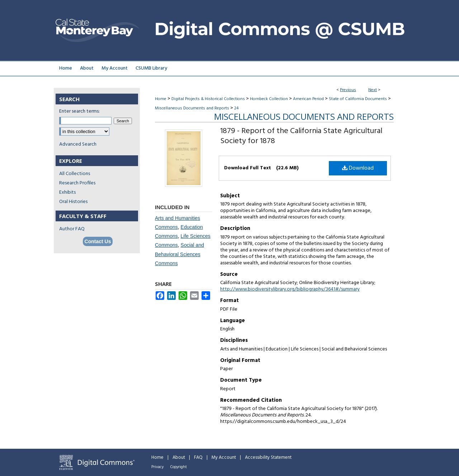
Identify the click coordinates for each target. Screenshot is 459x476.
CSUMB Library (151, 68)
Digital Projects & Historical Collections (208, 99)
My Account (224, 458)
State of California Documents (358, 99)
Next (373, 90)
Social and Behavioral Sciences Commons (179, 254)
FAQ (198, 458)
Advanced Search (78, 144)
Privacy (157, 467)
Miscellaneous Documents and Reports (192, 108)
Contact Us (98, 241)
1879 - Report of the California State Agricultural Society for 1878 (301, 136)
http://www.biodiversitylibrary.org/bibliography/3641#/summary (290, 289)
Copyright (179, 467)
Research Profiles (77, 183)
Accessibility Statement (268, 458)
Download (358, 168)
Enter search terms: (79, 111)
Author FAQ (72, 229)
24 (236, 108)
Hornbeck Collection (269, 99)
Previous (348, 90)
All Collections (75, 174)
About (179, 458)
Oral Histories (73, 202)
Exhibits (67, 192)
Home (161, 99)
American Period (308, 99)
